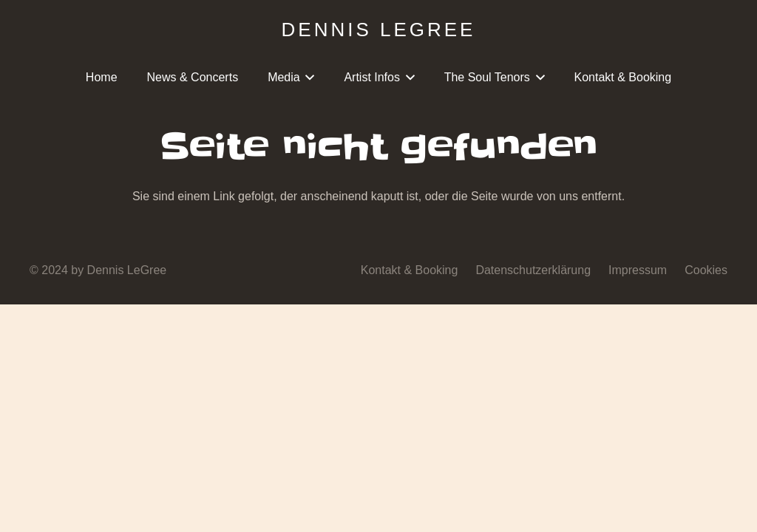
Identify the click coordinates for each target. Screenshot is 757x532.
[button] (308, 78)
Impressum (638, 270)
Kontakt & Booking (410, 270)
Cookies (706, 270)
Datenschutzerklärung (533, 270)
